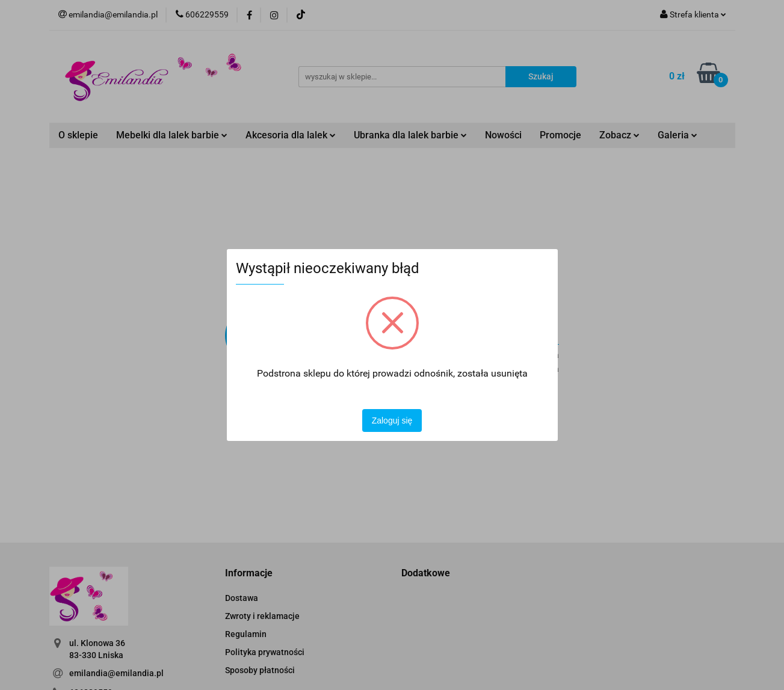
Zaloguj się (392, 420)
